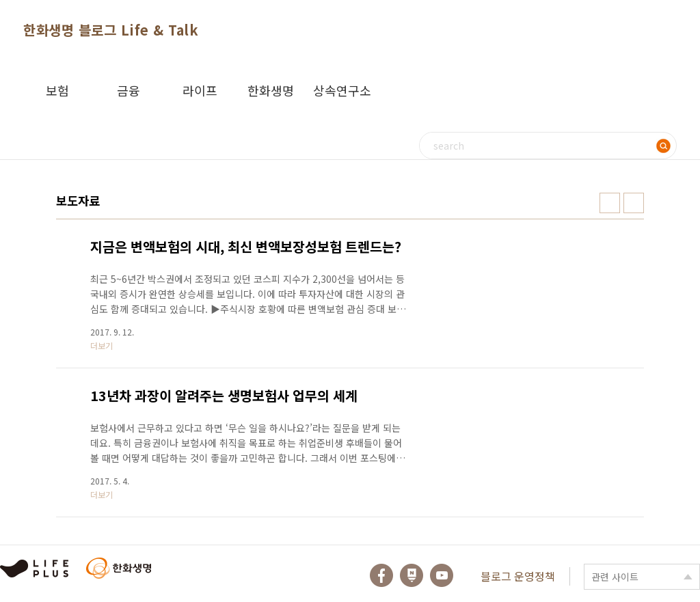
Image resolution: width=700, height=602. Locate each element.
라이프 (200, 90)
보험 (57, 90)
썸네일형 (610, 203)
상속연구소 (342, 90)
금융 (129, 90)
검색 (663, 146)
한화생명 (271, 90)
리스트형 (634, 203)
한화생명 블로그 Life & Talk (111, 30)
